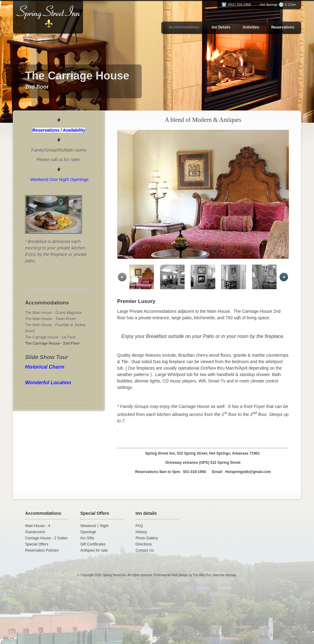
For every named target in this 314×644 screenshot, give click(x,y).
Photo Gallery (147, 538)
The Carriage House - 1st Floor (50, 337)
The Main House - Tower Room (51, 319)
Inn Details (221, 27)
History (141, 532)
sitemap (230, 575)
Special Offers (37, 544)
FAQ (139, 526)
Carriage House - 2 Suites (46, 538)
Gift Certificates (93, 544)
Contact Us (145, 550)
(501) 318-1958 (239, 5)
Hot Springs (278, 5)
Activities (251, 27)
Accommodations (184, 27)
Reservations (283, 27)
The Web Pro (202, 575)
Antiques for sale (94, 550)
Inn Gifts (87, 538)
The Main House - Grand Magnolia (53, 313)
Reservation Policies (42, 550)
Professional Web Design (171, 575)
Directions (144, 544)
